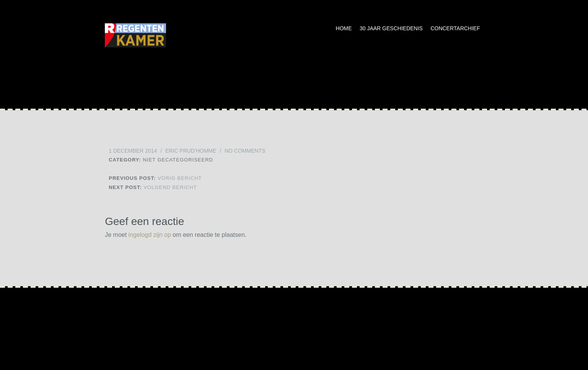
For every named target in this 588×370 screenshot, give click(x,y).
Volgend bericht (153, 187)
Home (344, 28)
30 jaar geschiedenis (391, 28)
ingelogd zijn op (150, 235)
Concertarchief (455, 28)
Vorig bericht (155, 178)
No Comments (245, 151)
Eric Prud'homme (191, 151)
